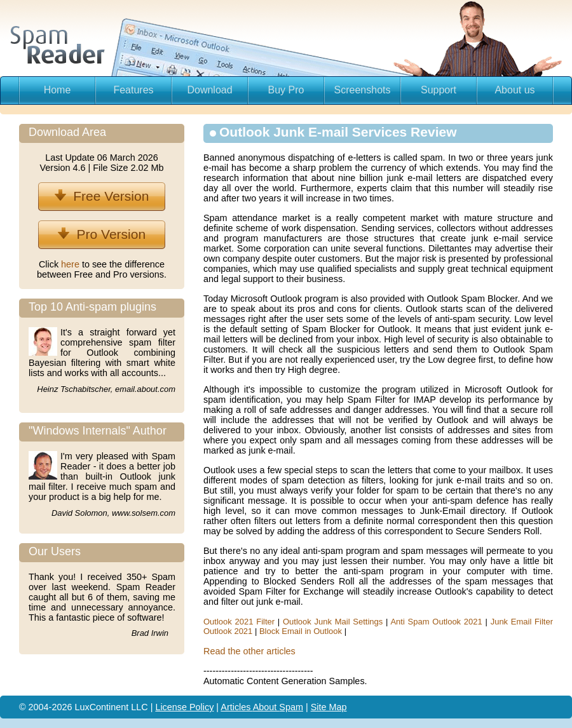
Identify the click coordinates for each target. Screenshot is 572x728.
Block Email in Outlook (301, 631)
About (266, 707)
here (71, 264)
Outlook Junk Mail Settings (333, 622)
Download (209, 90)
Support (439, 90)
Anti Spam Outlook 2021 (436, 622)
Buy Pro (286, 90)
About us (514, 90)
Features (133, 90)
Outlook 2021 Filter (239, 622)
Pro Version (102, 234)
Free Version (102, 196)
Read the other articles (249, 651)
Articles (236, 707)
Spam (291, 707)
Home (58, 90)
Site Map (329, 707)
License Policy (184, 707)
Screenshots (363, 90)
